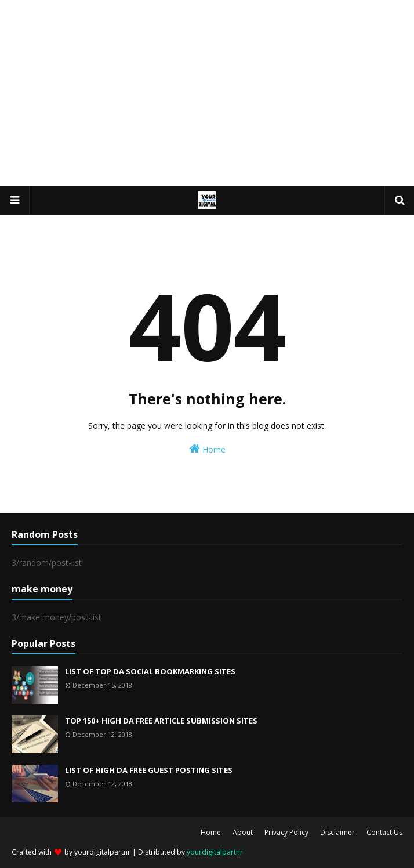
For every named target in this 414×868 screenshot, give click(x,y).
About (243, 832)
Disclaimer (337, 832)
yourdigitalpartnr (102, 852)
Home (207, 449)
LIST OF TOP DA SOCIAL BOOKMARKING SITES (150, 671)
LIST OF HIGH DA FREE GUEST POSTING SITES (149, 770)
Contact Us (384, 832)
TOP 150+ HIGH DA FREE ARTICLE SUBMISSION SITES (161, 721)
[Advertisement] (207, 93)
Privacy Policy (286, 832)
